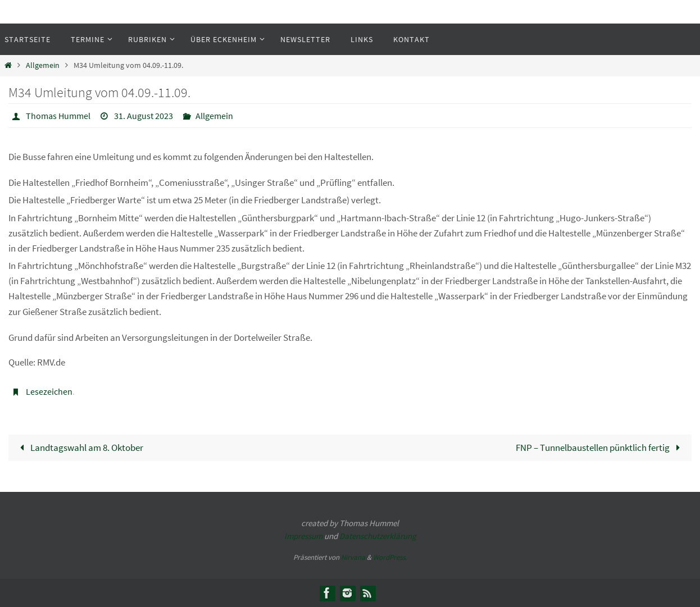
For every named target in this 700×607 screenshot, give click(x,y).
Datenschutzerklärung (378, 536)
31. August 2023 (144, 116)
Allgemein (43, 65)
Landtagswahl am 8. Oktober (79, 448)
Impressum (303, 536)
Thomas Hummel (58, 116)
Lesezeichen (49, 391)
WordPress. (390, 557)
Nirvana (353, 557)
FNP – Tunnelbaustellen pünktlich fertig (600, 448)
